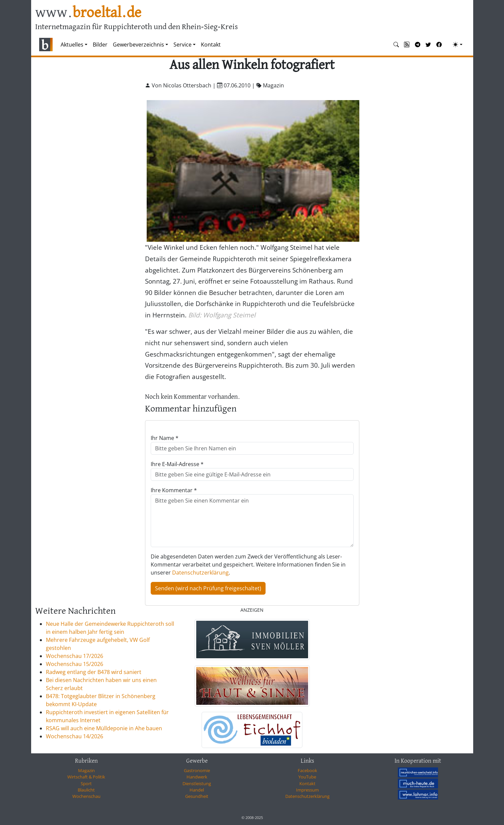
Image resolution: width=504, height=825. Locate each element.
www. (88, 13)
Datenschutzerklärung (200, 573)
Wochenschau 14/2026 (75, 736)
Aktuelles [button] (72, 45)
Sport (86, 783)
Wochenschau (86, 796)
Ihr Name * (165, 438)
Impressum (307, 790)
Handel (197, 790)
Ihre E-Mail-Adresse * (177, 464)
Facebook (307, 770)
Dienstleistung (197, 783)
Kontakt (211, 45)
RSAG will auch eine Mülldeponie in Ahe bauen (104, 728)
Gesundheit (197, 796)
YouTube (307, 777)
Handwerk (197, 777)
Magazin (86, 770)
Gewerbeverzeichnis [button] (138, 45)
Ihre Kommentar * (174, 490)
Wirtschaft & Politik (86, 777)
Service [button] (183, 45)
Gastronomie (197, 770)
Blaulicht (86, 790)
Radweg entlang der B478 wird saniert (94, 672)
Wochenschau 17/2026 (75, 656)
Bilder (100, 45)
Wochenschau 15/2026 (75, 664)
